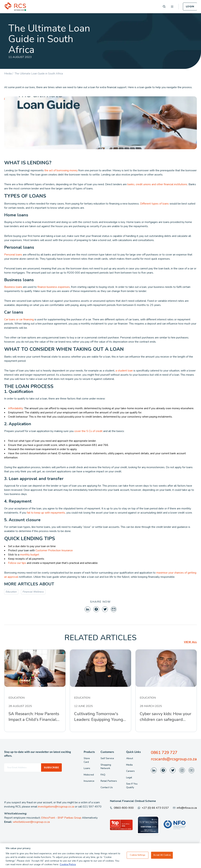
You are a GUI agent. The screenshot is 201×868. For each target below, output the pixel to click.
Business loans (13, 287)
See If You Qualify (132, 786)
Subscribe (51, 768)
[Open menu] (172, 7)
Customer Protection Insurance (54, 550)
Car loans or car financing (19, 319)
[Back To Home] (15, 7)
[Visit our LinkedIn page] (154, 770)
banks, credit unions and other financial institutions (157, 184)
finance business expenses (54, 287)
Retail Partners (109, 781)
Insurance (89, 781)
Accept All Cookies (162, 855)
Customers (107, 752)
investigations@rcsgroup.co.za (56, 807)
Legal (129, 777)
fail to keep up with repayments (46, 513)
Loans (87, 768)
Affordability (15, 408)
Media (129, 765)
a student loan (124, 371)
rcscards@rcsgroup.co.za (174, 759)
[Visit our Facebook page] (163, 770)
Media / (9, 74)
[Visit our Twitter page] (173, 770)
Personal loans (13, 255)
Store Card (87, 760)
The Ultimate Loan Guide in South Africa (39, 74)
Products (89, 752)
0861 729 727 (164, 753)
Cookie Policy (68, 864)
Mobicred (89, 775)
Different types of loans (154, 204)
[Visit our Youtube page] (191, 770)
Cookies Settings (137, 855)
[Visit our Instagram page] (182, 770)
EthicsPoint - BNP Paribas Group (61, 818)
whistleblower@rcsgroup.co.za (31, 822)
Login (190, 7)
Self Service (107, 758)
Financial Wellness (33, 592)
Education (11, 592)
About (130, 758)
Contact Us (107, 787)
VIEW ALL (190, 642)
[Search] (164, 7)
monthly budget (30, 555)
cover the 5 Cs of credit (88, 431)
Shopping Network (106, 767)
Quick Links (133, 752)
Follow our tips (17, 563)
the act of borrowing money (61, 170)
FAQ (103, 775)
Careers (130, 771)
